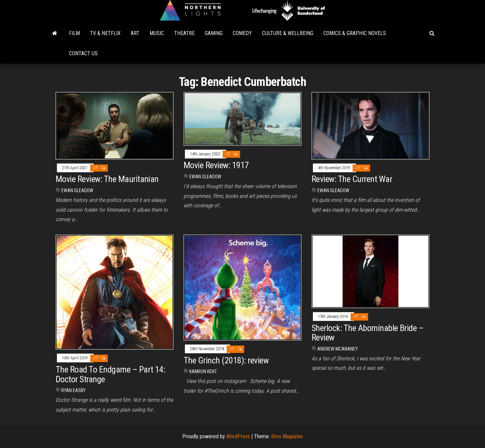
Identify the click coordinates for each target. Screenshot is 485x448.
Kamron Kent (203, 371)
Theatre (184, 33)
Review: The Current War (352, 179)
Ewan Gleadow (77, 190)
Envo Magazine (287, 436)
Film (74, 33)
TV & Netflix (105, 33)
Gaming (214, 33)
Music (157, 33)
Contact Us (83, 53)
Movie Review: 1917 (216, 165)
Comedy (242, 33)
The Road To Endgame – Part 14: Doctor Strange (110, 374)
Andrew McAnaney (337, 349)
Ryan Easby (73, 390)
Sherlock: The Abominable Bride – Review (367, 333)
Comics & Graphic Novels (355, 33)
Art (135, 33)
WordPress (238, 436)
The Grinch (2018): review (226, 360)
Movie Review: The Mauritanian (107, 179)
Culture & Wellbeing (288, 33)
